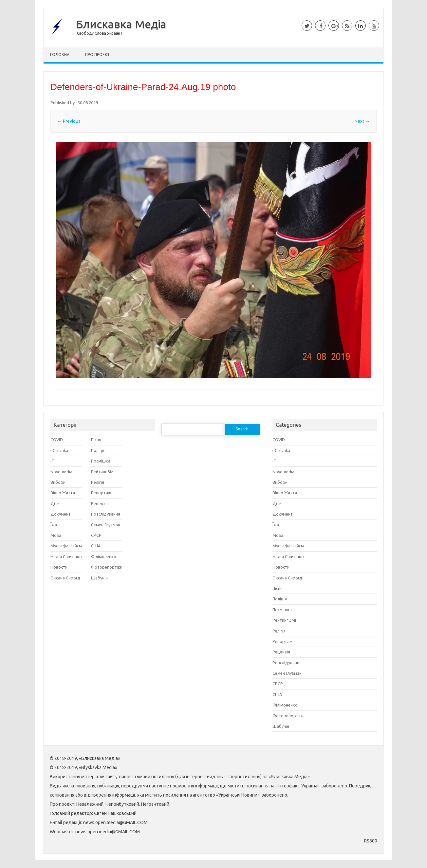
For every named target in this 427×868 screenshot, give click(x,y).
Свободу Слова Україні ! (100, 33)
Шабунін (99, 578)
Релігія (98, 482)
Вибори (58, 482)
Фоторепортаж (107, 567)
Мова (56, 535)
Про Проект (97, 55)
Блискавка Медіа (121, 24)
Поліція (98, 450)
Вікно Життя (63, 493)
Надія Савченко (66, 557)
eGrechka (59, 450)
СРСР (96, 535)
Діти (55, 503)
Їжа (54, 525)
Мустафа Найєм (66, 546)
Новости (59, 567)
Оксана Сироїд (65, 578)
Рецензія (100, 503)
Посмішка (101, 461)
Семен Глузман (106, 525)
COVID (57, 440)
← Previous (69, 121)
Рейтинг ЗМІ (103, 472)
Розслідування (106, 514)
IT (52, 461)
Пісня (96, 440)
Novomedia (61, 472)
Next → (362, 121)
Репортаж (101, 493)
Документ (61, 514)
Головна (60, 55)
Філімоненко (104, 557)
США (96, 546)
